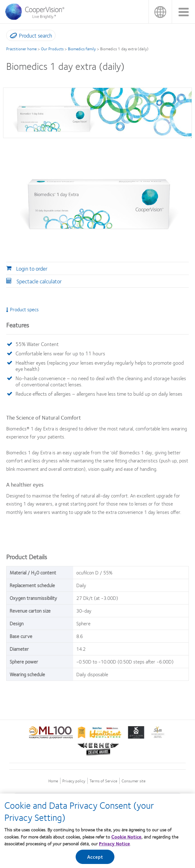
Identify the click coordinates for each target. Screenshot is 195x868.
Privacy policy (74, 781)
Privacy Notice (114, 846)
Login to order (32, 268)
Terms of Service (103, 781)
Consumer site (133, 781)
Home (53, 781)
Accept (95, 859)
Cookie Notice (126, 839)
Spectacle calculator (39, 281)
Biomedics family (82, 49)
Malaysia (160, 12)
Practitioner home (21, 49)
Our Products (52, 49)
